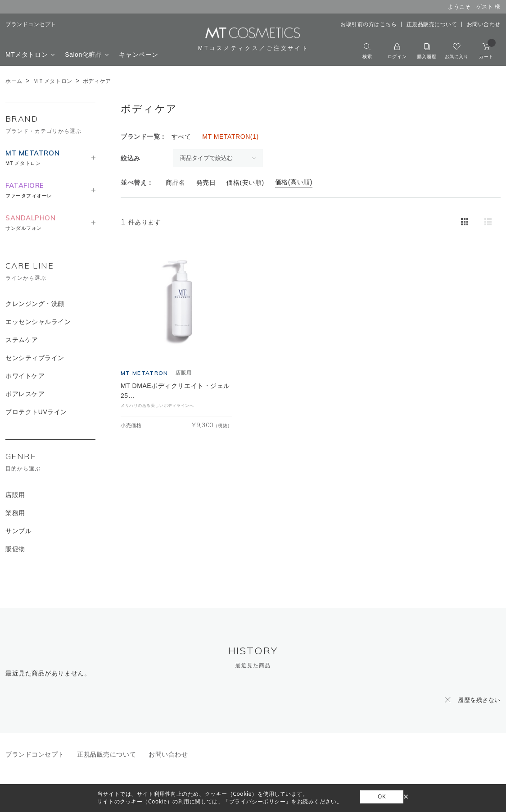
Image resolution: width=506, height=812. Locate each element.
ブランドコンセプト (31, 24)
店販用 (15, 495)
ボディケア (97, 81)
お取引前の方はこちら (369, 24)
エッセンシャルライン (38, 322)
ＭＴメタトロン (53, 81)
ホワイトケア (25, 376)
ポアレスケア (25, 394)
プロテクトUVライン (36, 412)
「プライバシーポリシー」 (257, 801)
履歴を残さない (479, 700)
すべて (181, 137)
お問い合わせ (484, 24)
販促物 (15, 549)
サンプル (18, 531)
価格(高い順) (294, 182)
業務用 (15, 513)
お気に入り (457, 51)
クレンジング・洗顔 (35, 304)
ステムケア (22, 340)
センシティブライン (35, 358)
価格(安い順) (245, 182)
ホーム (14, 81)
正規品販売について (432, 24)
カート (487, 51)
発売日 (206, 182)
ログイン (397, 51)
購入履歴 (427, 51)
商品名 (176, 182)
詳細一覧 (488, 222)
